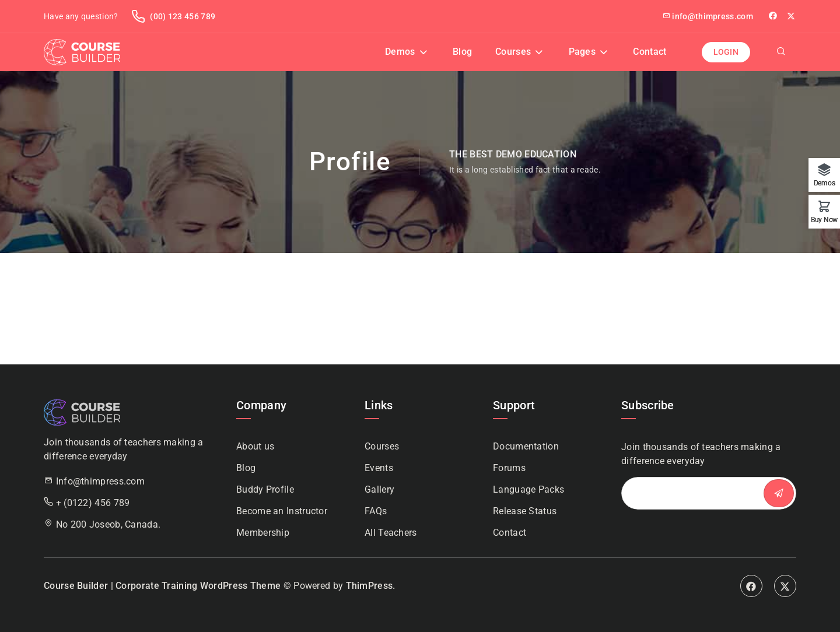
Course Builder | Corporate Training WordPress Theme (162, 586)
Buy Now (824, 220)
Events (379, 468)
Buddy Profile (265, 489)
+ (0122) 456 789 (93, 503)
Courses (513, 52)
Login (726, 52)
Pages (582, 52)
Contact (650, 52)
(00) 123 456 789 (173, 16)
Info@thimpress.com (100, 481)
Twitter (792, 16)
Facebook (751, 586)
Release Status (525, 511)
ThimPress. (371, 586)
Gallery (379, 489)
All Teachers (391, 533)
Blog (462, 52)
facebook (774, 16)
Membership (263, 533)
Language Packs (528, 489)
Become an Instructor (282, 511)
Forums (509, 468)
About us (255, 446)
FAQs (376, 511)
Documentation (526, 446)
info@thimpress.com (708, 16)
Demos (400, 52)
